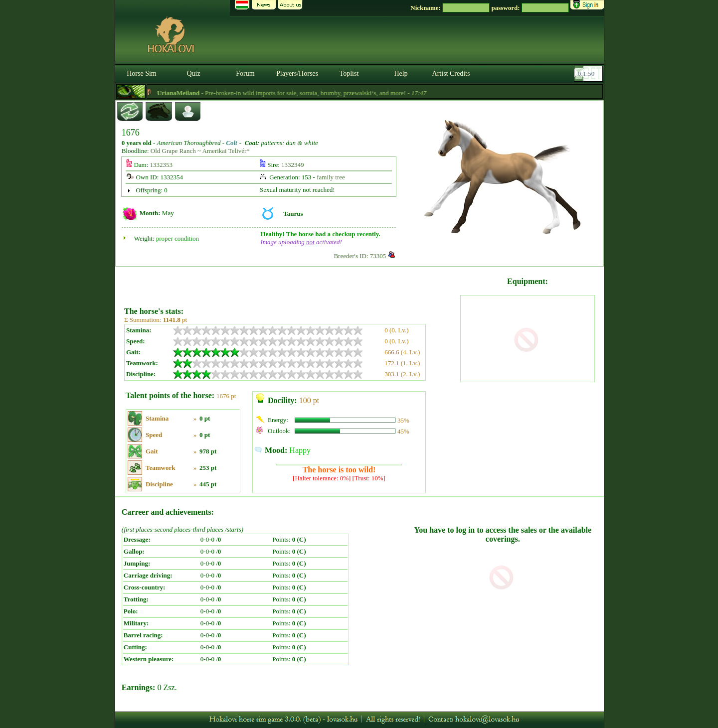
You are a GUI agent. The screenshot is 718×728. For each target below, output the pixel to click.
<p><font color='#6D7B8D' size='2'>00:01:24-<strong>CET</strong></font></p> (589, 74)
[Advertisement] (291, 283)
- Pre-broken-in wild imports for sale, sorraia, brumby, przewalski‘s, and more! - (303, 93)
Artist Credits (451, 73)
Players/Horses (297, 73)
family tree (331, 177)
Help (401, 73)
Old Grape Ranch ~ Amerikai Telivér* (200, 151)
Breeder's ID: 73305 (360, 256)
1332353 (162, 165)
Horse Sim (142, 73)
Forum (245, 73)
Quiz (193, 73)
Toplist (349, 73)
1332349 (293, 165)
